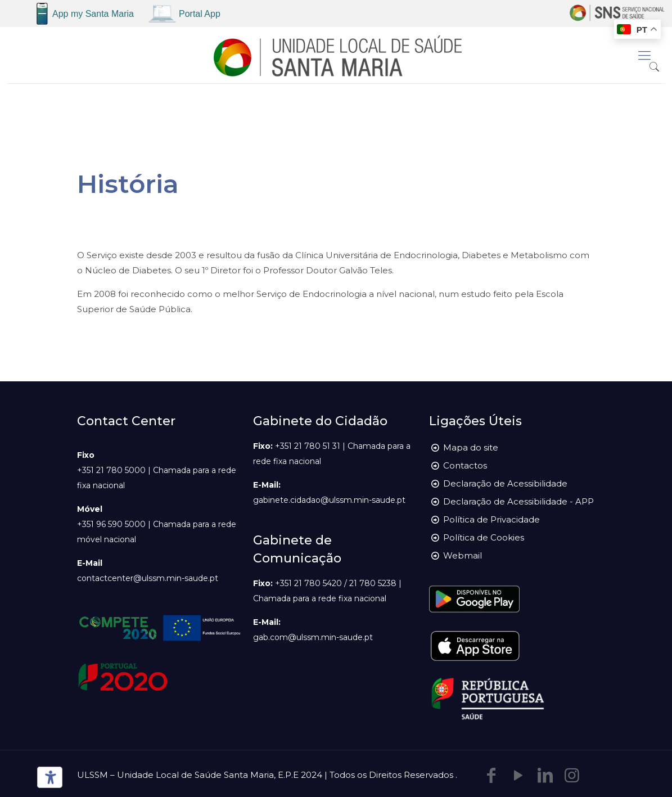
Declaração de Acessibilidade (505, 483)
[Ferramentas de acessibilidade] (48, 777)
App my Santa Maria (93, 14)
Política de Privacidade (491, 519)
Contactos (465, 465)
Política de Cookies (484, 537)
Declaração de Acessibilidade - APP (518, 501)
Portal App (200, 14)
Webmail (463, 555)
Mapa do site (471, 447)
